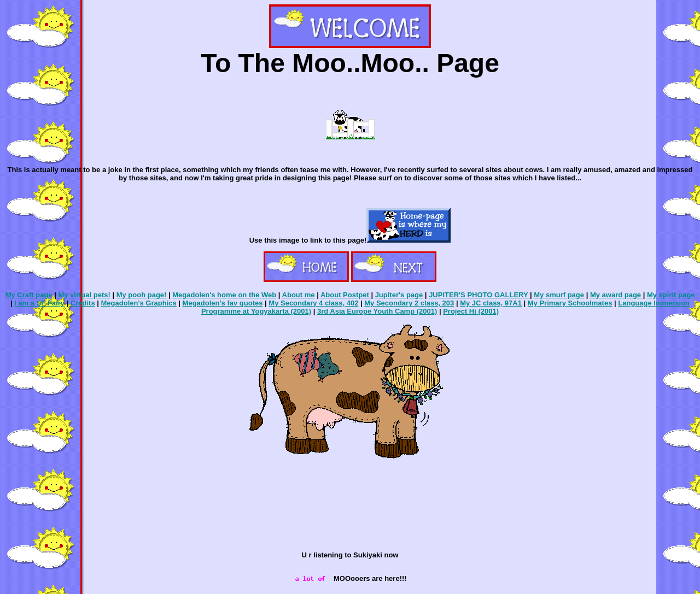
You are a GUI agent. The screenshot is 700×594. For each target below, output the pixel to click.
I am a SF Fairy (39, 303)
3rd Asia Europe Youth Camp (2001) (377, 311)
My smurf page (559, 295)
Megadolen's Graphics (139, 303)
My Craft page (30, 295)
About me (299, 295)
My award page (617, 295)
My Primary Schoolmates (570, 303)
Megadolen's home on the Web (224, 295)
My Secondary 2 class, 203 (409, 303)
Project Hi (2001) (471, 311)
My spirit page (671, 295)
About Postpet (346, 295)
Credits (83, 303)
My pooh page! (142, 295)
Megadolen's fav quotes (223, 303)
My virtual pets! (84, 295)
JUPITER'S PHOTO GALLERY (479, 295)
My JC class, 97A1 (491, 303)
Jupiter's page (399, 295)
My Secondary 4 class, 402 (313, 303)
